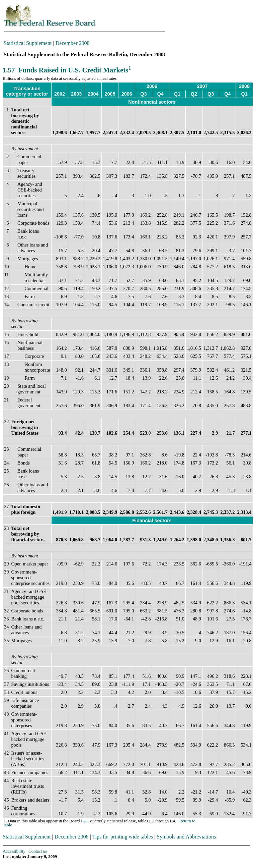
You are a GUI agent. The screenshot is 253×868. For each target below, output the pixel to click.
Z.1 (86, 821)
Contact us (38, 851)
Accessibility (14, 851)
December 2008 (73, 43)
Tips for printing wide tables (122, 837)
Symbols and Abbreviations (186, 837)
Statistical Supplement (28, 43)
